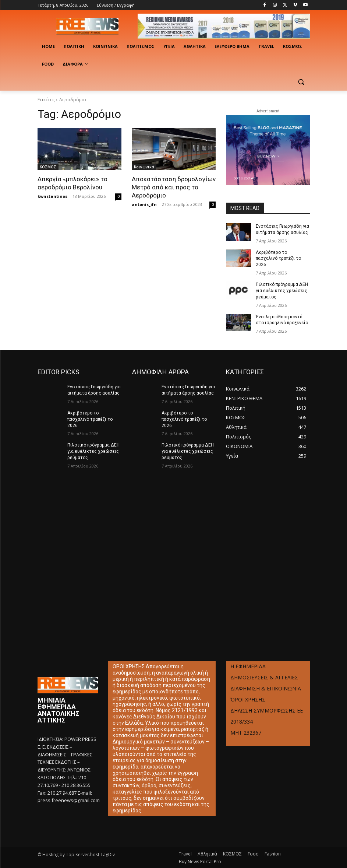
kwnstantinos (52, 196)
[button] (301, 82)
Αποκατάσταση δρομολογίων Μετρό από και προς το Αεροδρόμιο (174, 187)
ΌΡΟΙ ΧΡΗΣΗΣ (248, 699)
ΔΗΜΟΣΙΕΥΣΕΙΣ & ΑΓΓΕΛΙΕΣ (264, 677)
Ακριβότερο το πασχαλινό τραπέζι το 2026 (278, 258)
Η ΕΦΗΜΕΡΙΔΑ (248, 666)
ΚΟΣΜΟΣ (48, 167)
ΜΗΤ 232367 (246, 732)
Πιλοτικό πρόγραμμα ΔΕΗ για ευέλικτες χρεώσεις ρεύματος (282, 291)
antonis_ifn (144, 204)
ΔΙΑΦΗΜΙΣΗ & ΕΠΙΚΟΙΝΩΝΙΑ (266, 688)
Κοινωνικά (144, 167)
